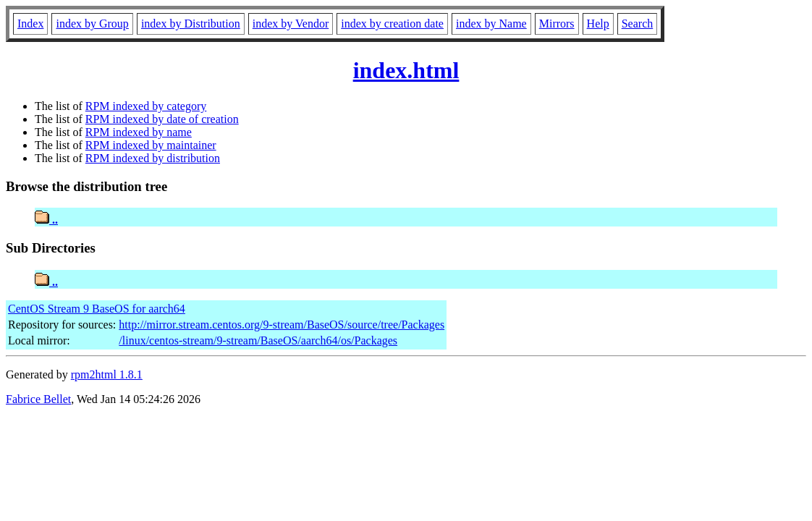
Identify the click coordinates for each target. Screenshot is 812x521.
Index (30, 24)
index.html (406, 70)
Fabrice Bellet (38, 399)
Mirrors (557, 24)
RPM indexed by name (139, 132)
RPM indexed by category (146, 106)
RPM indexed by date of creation (162, 119)
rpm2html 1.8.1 (107, 374)
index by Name (491, 24)
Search (638, 24)
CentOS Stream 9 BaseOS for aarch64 (97, 309)
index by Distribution (191, 24)
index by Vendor (291, 24)
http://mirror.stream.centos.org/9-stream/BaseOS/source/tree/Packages (282, 325)
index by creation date (392, 24)
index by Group (92, 24)
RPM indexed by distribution (153, 158)
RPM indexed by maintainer (151, 145)
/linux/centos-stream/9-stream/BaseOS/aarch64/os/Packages (258, 340)
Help (598, 24)
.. (46, 220)
